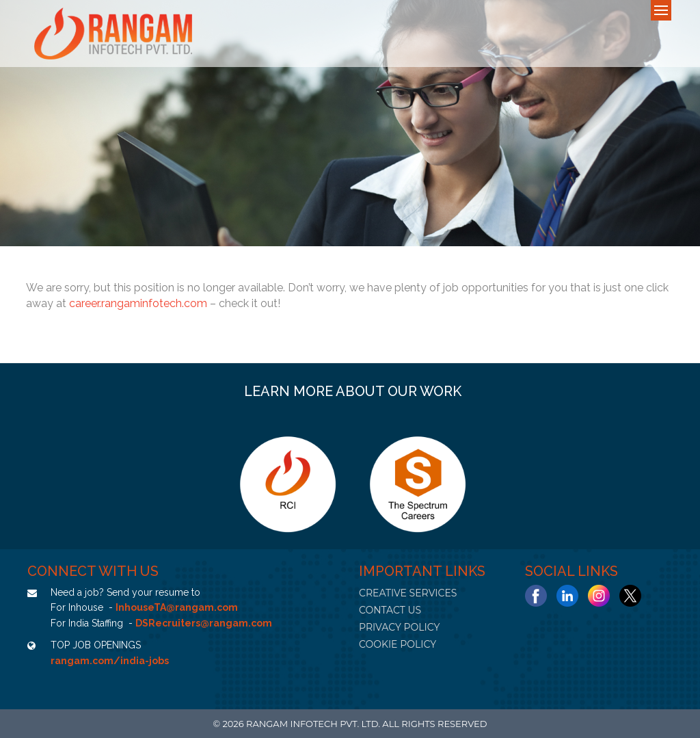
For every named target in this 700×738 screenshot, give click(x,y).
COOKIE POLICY (398, 644)
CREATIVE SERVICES (408, 593)
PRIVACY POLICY (399, 627)
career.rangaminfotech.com (138, 303)
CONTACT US (390, 610)
